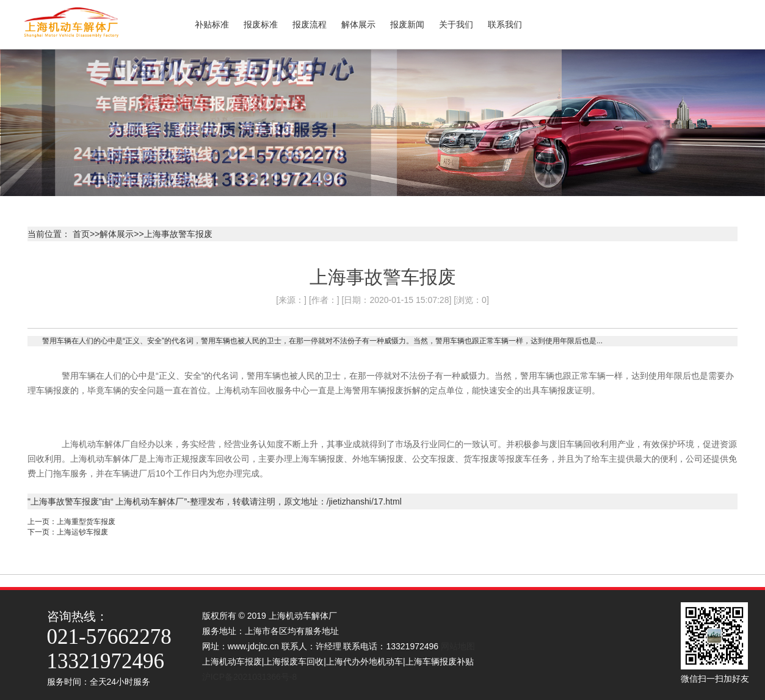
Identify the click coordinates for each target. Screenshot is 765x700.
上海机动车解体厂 (149, 501)
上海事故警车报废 (178, 234)
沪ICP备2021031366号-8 (252, 677)
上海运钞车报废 (82, 532)
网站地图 (458, 646)
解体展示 (117, 234)
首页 (81, 234)
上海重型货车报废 (86, 522)
